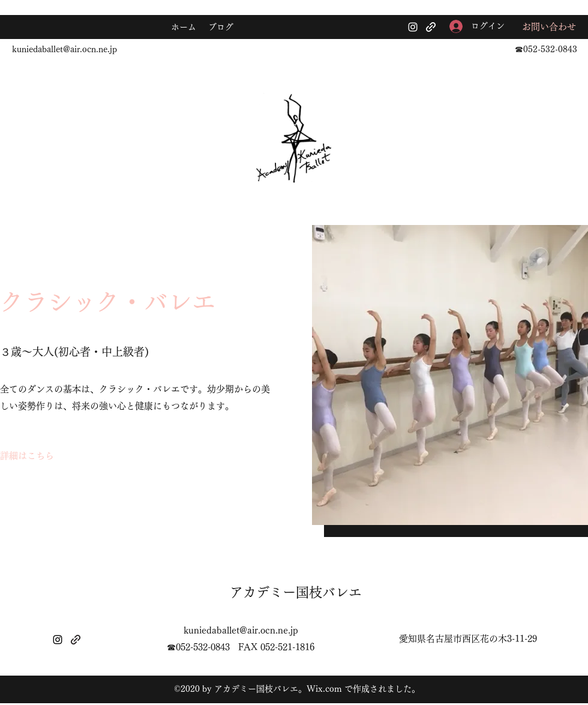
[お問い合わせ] (549, 27)
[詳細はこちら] (27, 456)
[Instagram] (413, 27)
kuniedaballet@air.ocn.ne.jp (64, 49)
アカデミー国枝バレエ (296, 592)
